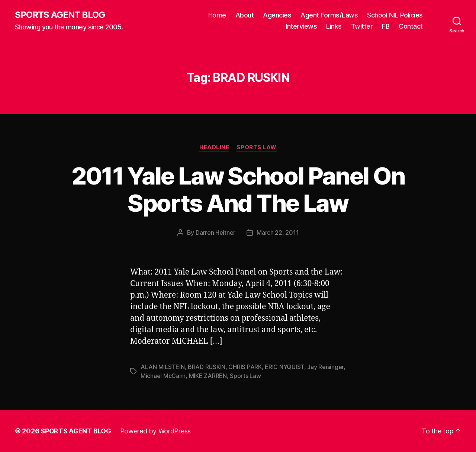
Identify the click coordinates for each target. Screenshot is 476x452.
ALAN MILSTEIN (163, 367)
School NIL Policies (395, 15)
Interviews (301, 26)
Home (217, 15)
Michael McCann (163, 376)
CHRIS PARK (245, 367)
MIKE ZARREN (208, 376)
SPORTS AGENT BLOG (60, 15)
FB (386, 26)
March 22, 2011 (278, 233)
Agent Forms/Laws (329, 15)
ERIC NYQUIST (284, 367)
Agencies (277, 15)
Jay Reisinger (325, 367)
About (245, 15)
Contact (411, 26)
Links (334, 26)
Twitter (362, 26)
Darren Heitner (216, 233)
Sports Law (257, 147)
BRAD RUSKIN (207, 367)
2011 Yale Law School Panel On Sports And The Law (238, 189)
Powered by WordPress (156, 431)
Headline (214, 147)
